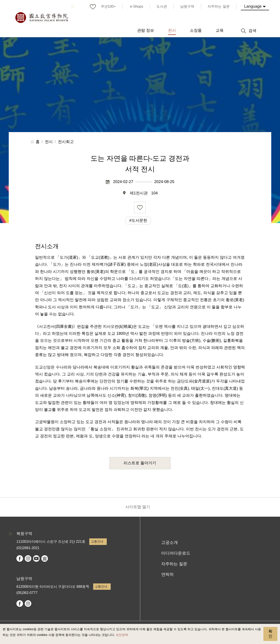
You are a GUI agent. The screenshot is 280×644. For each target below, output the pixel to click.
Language (253, 6)
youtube (36, 558)
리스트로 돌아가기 (140, 463)
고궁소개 (170, 542)
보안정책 (122, 635)
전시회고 (66, 142)
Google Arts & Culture (45, 558)
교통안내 (97, 541)
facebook (20, 558)
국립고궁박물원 (42, 17)
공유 (202, 142)
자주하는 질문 (174, 564)
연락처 (167, 574)
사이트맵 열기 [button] (138, 507)
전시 (49, 142)
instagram (28, 558)
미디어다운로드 (176, 553)
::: (73, 7)
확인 (270, 634)
